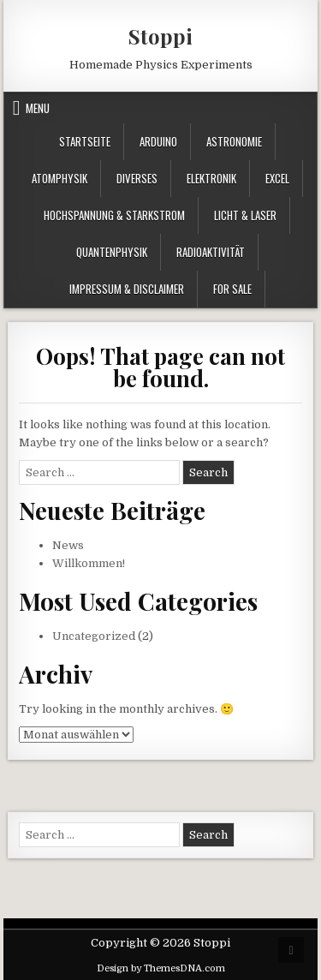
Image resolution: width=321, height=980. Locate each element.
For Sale (232, 289)
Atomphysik (59, 178)
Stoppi (160, 36)
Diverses (137, 178)
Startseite (85, 141)
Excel (277, 178)
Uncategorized (94, 636)
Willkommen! (89, 563)
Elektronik (211, 178)
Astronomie (234, 141)
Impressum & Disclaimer (127, 289)
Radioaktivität (211, 252)
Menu (38, 108)
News (68, 545)
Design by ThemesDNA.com (161, 968)
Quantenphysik (112, 252)
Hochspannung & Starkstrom (114, 215)
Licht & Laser (245, 215)
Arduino (158, 141)
